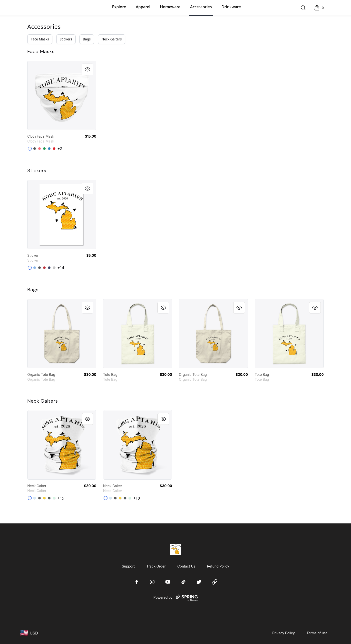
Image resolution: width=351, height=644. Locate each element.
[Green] (44, 149)
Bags (87, 39)
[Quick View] (88, 69)
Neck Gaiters (112, 39)
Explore (119, 7)
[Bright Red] (44, 268)
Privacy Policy (284, 633)
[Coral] (39, 149)
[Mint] (54, 498)
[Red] (54, 149)
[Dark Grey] (39, 268)
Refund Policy (218, 566)
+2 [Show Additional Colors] (60, 149)
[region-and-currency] (29, 633)
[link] (62, 95)
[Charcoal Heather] (39, 498)
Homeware (170, 7)
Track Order (156, 566)
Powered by (175, 598)
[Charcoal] (35, 149)
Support (128, 566)
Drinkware (231, 7)
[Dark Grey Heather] (49, 498)
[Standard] (30, 149)
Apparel (143, 7)
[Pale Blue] (35, 498)
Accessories (201, 7)
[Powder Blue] (35, 268)
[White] (30, 268)
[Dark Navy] (49, 268)
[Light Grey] (54, 268)
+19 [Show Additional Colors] (61, 498)
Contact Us (186, 566)
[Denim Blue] (49, 149)
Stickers (66, 39)
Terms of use (317, 633)
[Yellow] (44, 498)
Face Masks (40, 39)
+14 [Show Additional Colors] (61, 268)
